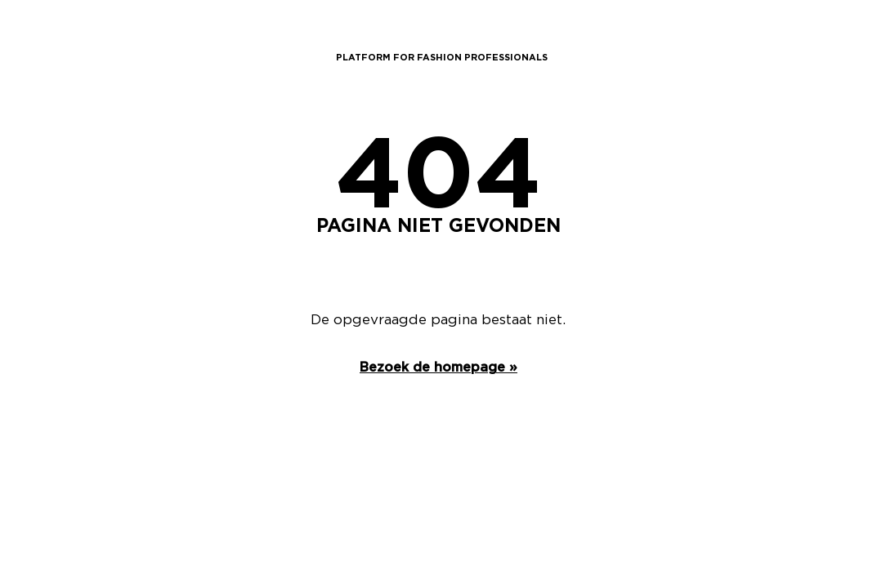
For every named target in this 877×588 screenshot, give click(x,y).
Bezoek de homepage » (438, 367)
